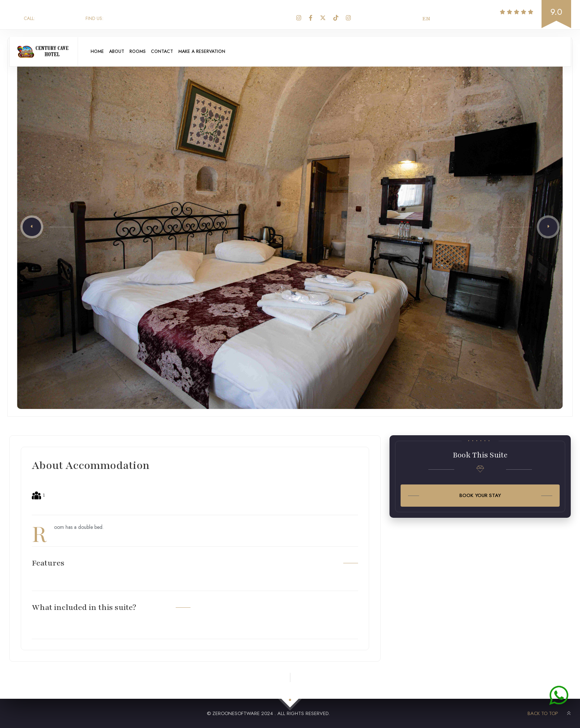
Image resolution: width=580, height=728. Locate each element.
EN (426, 19)
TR (442, 19)
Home (99, 52)
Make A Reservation (218, 52)
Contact (174, 52)
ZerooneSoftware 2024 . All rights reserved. (271, 713)
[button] (32, 227)
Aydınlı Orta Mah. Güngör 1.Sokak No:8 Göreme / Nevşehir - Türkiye (176, 19)
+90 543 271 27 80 (51, 19)
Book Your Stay (480, 495)
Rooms (146, 52)
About (122, 52)
